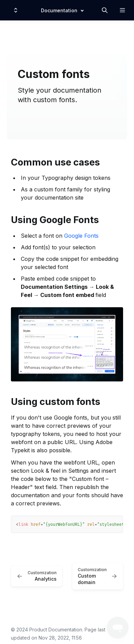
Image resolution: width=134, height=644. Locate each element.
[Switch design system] (16, 10)
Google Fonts (81, 236)
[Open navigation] (122, 10)
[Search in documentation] (105, 10)
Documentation (59, 10)
